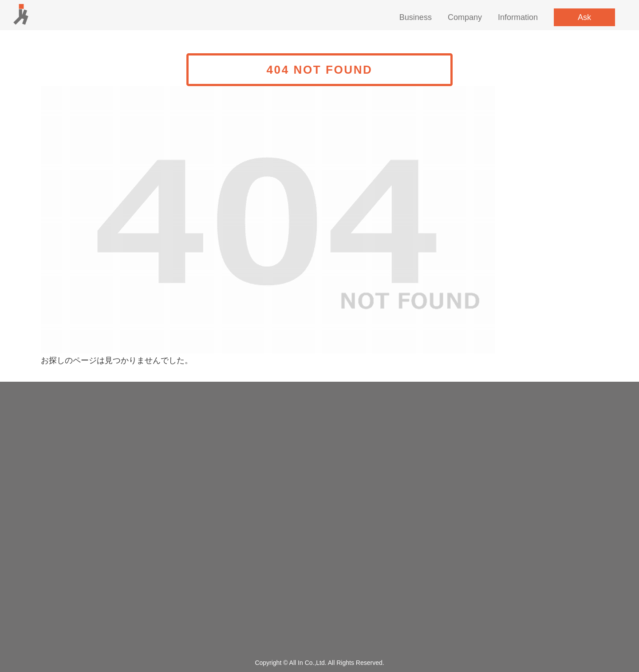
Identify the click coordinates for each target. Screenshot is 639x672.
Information (518, 17)
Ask (584, 17)
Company (465, 17)
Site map (319, 634)
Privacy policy (319, 618)
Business (416, 17)
